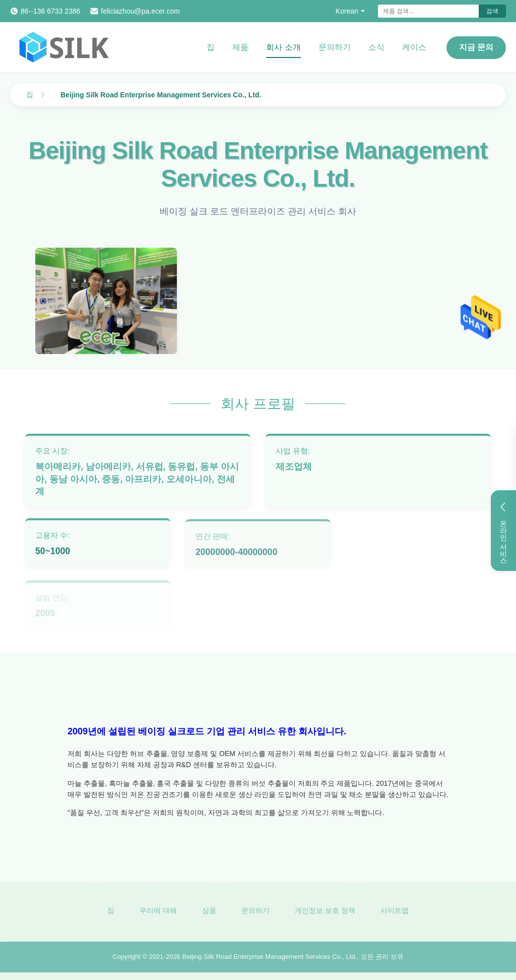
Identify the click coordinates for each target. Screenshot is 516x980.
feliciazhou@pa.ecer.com (140, 11)
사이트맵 (395, 912)
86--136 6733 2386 (50, 11)
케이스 (414, 47)
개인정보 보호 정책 (325, 912)
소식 (376, 47)
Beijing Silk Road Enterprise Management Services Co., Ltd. (269, 959)
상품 (209, 912)
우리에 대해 (158, 912)
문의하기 (335, 47)
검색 (492, 11)
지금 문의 (476, 47)
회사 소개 (283, 47)
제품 (240, 47)
